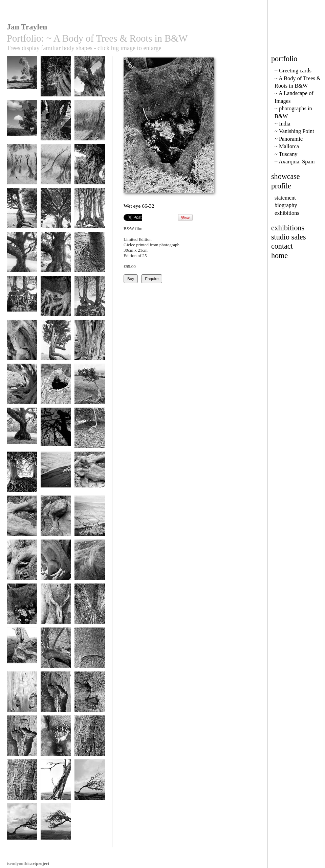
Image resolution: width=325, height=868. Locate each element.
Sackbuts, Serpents (90, 299)
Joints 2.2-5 (90, 475)
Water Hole (56, 387)
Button (90, 695)
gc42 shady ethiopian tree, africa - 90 (56, 216)
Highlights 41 (90, 519)
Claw (56, 299)
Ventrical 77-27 (56, 563)
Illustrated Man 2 (90, 739)
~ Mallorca (287, 146)
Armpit (90, 255)
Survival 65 (56, 827)
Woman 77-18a (90, 607)
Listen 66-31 (22, 343)
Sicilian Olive (90, 79)
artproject (28, 863)
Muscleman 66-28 (22, 387)
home (279, 256)
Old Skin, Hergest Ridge (90, 346)
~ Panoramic (289, 139)
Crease (90, 651)
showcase (286, 176)
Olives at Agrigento (22, 82)
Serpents (22, 299)
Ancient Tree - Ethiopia (90, 170)
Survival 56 (90, 783)
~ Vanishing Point (294, 131)
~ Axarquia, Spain (295, 162)
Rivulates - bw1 (56, 167)
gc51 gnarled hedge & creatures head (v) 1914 (90, 216)
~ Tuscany (286, 154)
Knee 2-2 (22, 563)
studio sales (289, 237)
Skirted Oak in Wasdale (22, 258)
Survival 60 (22, 827)
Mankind (22, 431)
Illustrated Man (22, 783)
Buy (131, 279)
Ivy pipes (56, 79)
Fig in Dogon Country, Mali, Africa (56, 128)
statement (285, 198)
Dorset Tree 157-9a (56, 785)
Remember (90, 431)
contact (282, 246)
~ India (283, 124)
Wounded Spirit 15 (56, 695)
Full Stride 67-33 (56, 343)
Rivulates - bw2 (22, 167)
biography (286, 205)
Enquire (152, 279)
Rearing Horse (56, 431)
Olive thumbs (56, 651)
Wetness (56, 739)
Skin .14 (22, 695)
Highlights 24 (56, 475)
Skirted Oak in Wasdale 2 (56, 258)
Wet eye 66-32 (22, 607)
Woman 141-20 (56, 607)
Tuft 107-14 (90, 563)
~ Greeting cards (293, 71)
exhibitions (287, 213)
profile (281, 186)
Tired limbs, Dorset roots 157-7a (22, 656)
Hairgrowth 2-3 (56, 519)
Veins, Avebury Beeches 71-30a (22, 477)
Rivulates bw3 (90, 123)
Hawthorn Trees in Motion (22, 214)
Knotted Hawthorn (90, 387)
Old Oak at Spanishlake (22, 126)
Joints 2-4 (22, 519)
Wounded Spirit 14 (22, 739)
